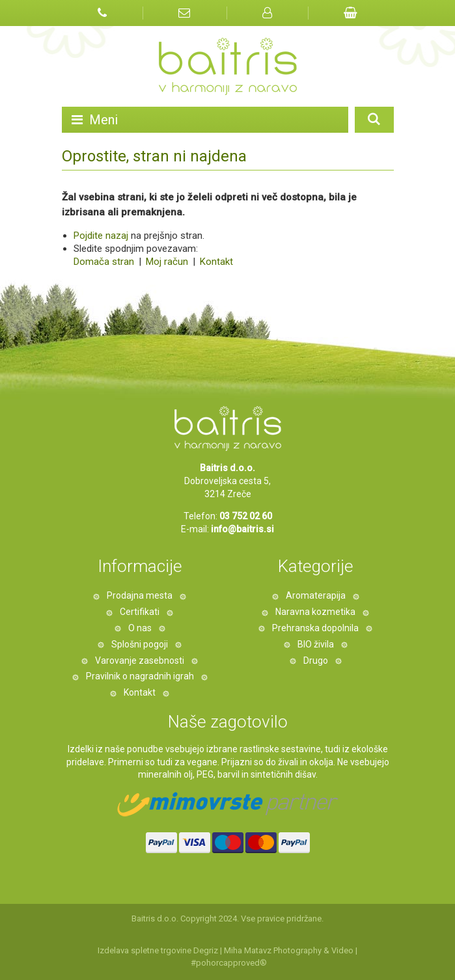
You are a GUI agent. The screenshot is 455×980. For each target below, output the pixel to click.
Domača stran (104, 262)
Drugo (316, 660)
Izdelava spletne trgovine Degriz (158, 950)
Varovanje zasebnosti (140, 660)
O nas (140, 628)
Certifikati (140, 612)
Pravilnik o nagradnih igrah (140, 676)
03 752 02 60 (246, 516)
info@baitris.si (242, 529)
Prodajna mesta (140, 595)
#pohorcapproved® (229, 963)
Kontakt (215, 262)
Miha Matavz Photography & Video (289, 950)
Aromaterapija (316, 595)
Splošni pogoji (140, 644)
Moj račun (168, 262)
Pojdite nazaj (101, 236)
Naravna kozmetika (315, 612)
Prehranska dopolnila (315, 628)
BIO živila (316, 644)
